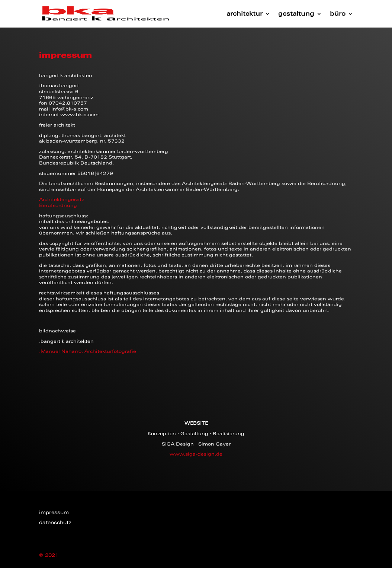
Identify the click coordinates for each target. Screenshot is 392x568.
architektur (245, 14)
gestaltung (296, 14)
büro (338, 14)
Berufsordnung (58, 205)
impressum (54, 512)
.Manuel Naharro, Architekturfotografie (88, 351)
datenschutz (55, 522)
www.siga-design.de (196, 454)
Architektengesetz (62, 200)
